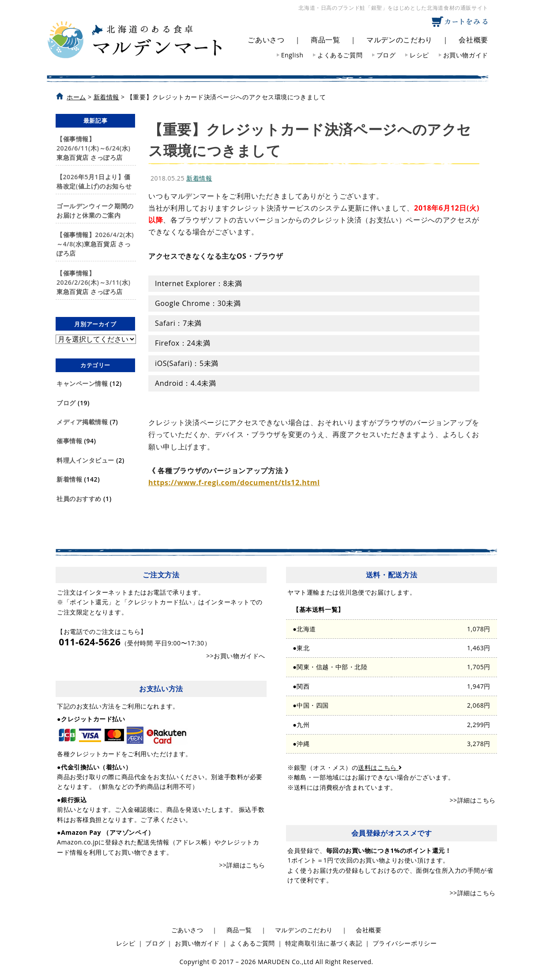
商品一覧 (326, 40)
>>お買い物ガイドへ (236, 656)
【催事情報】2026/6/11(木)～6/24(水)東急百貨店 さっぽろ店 (93, 148)
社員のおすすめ (79, 499)
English (292, 55)
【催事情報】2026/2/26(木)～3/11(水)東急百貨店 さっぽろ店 (93, 282)
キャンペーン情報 (82, 383)
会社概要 (473, 40)
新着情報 (69, 479)
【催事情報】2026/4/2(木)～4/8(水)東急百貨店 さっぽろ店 (95, 244)
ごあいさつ (266, 40)
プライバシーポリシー (405, 943)
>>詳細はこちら (242, 865)
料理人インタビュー (85, 460)
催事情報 (69, 441)
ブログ (386, 55)
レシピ (419, 55)
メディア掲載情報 (82, 422)
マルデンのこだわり (399, 40)
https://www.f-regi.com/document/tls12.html (234, 482)
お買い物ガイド (466, 55)
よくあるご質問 (340, 55)
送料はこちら (380, 767)
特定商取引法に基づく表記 (324, 943)
